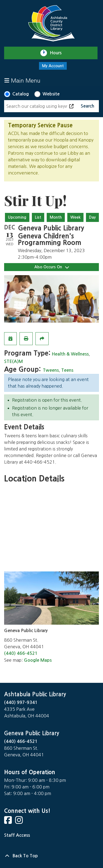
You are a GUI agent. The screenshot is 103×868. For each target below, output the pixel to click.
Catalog (21, 94)
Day (92, 217)
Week (75, 217)
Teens (67, 370)
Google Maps (38, 660)
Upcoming (17, 217)
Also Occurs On (52, 267)
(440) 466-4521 (21, 653)
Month (56, 217)
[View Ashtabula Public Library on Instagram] (20, 822)
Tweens (51, 370)
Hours (58, 53)
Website (51, 94)
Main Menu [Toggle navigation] (22, 81)
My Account (53, 66)
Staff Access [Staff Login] (17, 835)
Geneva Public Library (32, 733)
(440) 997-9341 (21, 702)
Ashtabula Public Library (35, 694)
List (38, 217)
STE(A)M (13, 361)
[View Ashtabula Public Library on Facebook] (9, 822)
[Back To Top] (51, 856)
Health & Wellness (70, 354)
